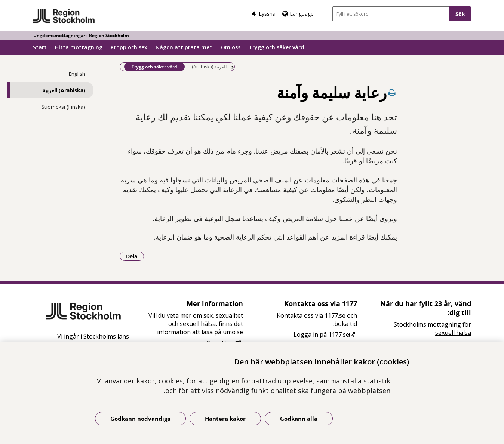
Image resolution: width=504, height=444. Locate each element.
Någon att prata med (184, 47)
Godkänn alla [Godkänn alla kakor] (299, 419)
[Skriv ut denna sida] (392, 92)
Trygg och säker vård (276, 47)
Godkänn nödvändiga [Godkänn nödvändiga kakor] (140, 419)
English (77, 74)
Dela (135, 256)
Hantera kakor (225, 419)
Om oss (231, 47)
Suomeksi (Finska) (63, 107)
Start (40, 47)
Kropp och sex (129, 47)
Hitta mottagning (79, 47)
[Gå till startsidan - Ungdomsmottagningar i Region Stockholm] (64, 16)
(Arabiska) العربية (64, 90)
